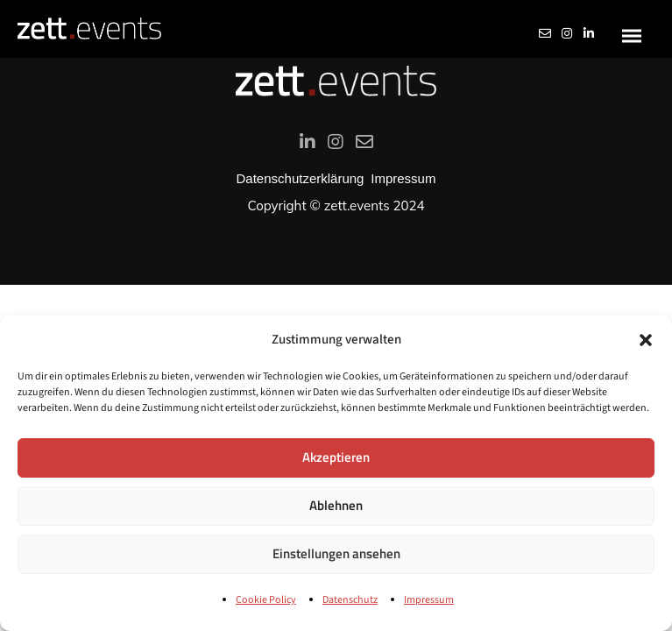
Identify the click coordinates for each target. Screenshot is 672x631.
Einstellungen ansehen (336, 553)
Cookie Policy (266, 600)
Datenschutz (350, 600)
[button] (646, 340)
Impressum (429, 600)
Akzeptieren (336, 457)
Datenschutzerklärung (301, 178)
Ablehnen (336, 505)
